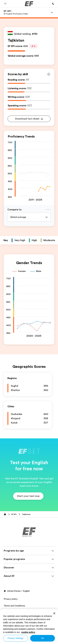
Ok (43, 638)
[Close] (54, 613)
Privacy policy (11, 599)
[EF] (29, 4)
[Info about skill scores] (49, 74)
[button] (5, 4)
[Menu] (52, 12)
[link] (16, 12)
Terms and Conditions (14, 606)
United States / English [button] (17, 591)
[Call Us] (53, 4)
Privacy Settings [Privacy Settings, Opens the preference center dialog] (16, 638)
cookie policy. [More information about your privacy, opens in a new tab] (28, 632)
